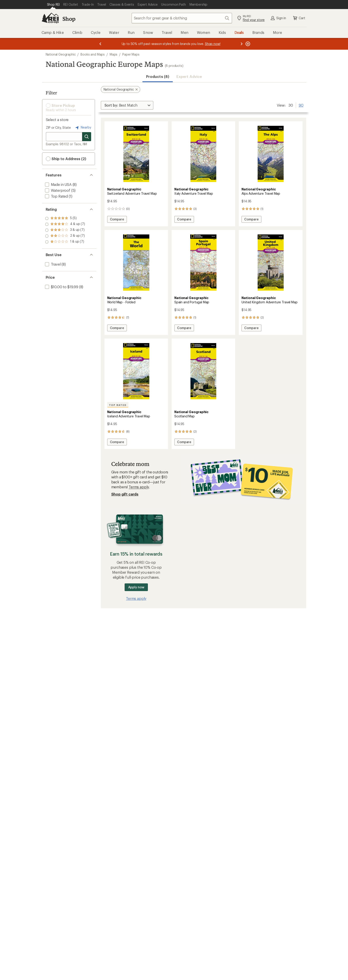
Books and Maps (93, 54)
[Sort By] (127, 105)
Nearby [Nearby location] (83, 128)
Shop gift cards (125, 494)
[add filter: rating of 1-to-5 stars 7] (65, 242)
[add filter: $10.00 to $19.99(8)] (61, 287)
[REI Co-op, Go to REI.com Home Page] (50, 18)
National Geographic (61, 54)
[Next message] (241, 44)
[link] (136, 154)
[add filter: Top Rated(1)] (56, 196)
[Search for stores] (87, 137)
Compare (118, 220)
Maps (114, 54)
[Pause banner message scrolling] (247, 44)
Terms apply (139, 487)
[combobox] (182, 18)
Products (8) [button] (158, 76)
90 (301, 105)
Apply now (136, 587)
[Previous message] (100, 44)
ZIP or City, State (58, 127)
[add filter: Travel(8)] (52, 264)
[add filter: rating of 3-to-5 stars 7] (65, 230)
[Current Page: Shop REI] (53, 5)
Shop (69, 19)
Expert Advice (189, 76)
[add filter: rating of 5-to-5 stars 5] (65, 218)
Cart (299, 18)
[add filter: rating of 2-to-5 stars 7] (65, 236)
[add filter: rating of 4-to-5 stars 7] (65, 224)
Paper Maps (131, 54)
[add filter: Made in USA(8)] (58, 184)
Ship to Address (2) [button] (66, 159)
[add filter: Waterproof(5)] (57, 190)
